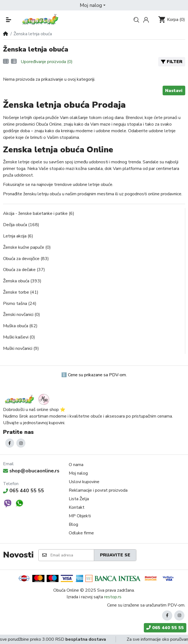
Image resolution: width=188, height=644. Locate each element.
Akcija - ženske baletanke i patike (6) (39, 213)
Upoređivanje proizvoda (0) (47, 62)
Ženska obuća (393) (22, 281)
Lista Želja (79, 499)
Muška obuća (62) (20, 326)
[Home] (6, 34)
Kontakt (77, 507)
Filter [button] (172, 62)
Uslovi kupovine (84, 482)
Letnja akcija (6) (18, 236)
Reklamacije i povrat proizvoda (98, 490)
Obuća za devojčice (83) (26, 259)
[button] (93, 5)
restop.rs (113, 597)
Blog (73, 524)
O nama (76, 465)
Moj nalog (78, 473)
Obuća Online (66, 590)
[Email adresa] (72, 555)
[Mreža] (6, 62)
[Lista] (14, 62)
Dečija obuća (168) (21, 225)
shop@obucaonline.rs (31, 471)
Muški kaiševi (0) (19, 337)
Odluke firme (81, 533)
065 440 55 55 (24, 491)
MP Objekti (80, 516)
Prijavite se (115, 555)
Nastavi (174, 91)
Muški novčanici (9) (21, 348)
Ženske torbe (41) (21, 292)
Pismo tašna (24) (20, 304)
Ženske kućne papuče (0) (27, 247)
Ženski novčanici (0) (22, 315)
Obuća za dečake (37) (24, 270)
